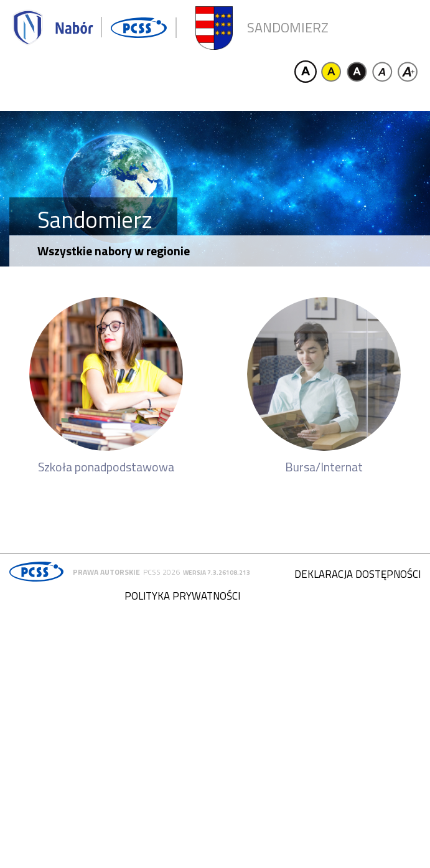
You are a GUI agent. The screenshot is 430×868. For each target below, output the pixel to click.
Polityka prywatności (182, 596)
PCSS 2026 (161, 572)
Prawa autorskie (106, 572)
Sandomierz (288, 28)
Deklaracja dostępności (358, 574)
